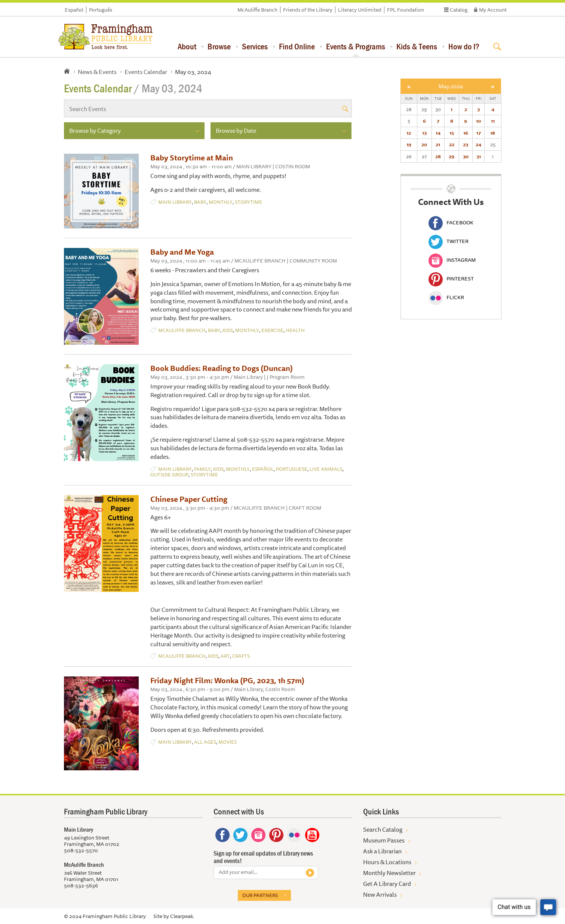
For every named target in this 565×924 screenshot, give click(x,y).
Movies (228, 742)
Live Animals (326, 469)
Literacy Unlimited (360, 10)
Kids (228, 330)
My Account (493, 10)
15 (452, 133)
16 (466, 133)
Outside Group (169, 475)
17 (479, 133)
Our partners (260, 895)
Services (255, 46)
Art (225, 656)
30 (466, 156)
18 (493, 133)
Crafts (241, 656)
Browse (219, 46)
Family (202, 469)
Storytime (248, 202)
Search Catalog (383, 829)
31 (479, 156)
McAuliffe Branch (257, 10)
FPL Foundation (406, 10)
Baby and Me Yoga (182, 252)
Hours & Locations (387, 862)
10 (478, 121)
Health (295, 330)
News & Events (97, 72)
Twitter (449, 241)
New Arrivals (380, 894)
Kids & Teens (417, 46)
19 (409, 144)
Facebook (451, 222)
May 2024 (451, 86)
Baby (200, 202)
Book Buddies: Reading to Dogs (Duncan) (222, 368)
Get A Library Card (387, 884)
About (187, 46)
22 (452, 144)
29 (452, 156)
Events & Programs (356, 46)
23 (466, 144)
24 (478, 144)
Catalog (459, 10)
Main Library (175, 202)
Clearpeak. (182, 916)
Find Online (297, 46)
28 (438, 156)
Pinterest (451, 279)
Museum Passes (384, 840)
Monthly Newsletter (389, 873)
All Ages (205, 742)
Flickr (446, 297)
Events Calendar (146, 72)
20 (424, 144)
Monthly (221, 202)
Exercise (272, 330)
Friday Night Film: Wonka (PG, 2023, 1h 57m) (227, 680)
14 (438, 133)
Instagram (452, 260)
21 (438, 144)
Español (74, 10)
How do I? (464, 46)
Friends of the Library (308, 10)
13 (424, 133)
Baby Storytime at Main (192, 158)
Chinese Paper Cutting (189, 499)
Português (101, 10)
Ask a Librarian (382, 851)
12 (409, 133)
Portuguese (292, 469)
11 (493, 121)
